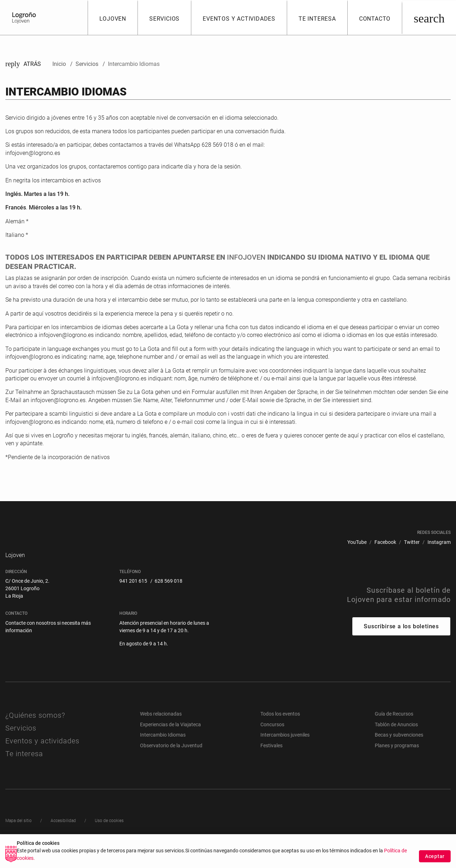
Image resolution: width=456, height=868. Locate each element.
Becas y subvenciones (399, 752)
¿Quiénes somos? (35, 732)
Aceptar (435, 856)
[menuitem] (357, 542)
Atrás (23, 64)
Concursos (272, 741)
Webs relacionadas (161, 731)
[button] (113, 17)
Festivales (271, 763)
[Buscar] (429, 17)
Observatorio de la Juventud (171, 763)
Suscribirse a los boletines (401, 643)
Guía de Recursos (394, 731)
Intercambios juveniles (285, 752)
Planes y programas (397, 763)
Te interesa (24, 771)
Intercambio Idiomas (163, 752)
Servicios (21, 745)
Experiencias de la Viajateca (170, 741)
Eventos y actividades (42, 758)
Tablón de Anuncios (396, 741)
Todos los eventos (280, 731)
